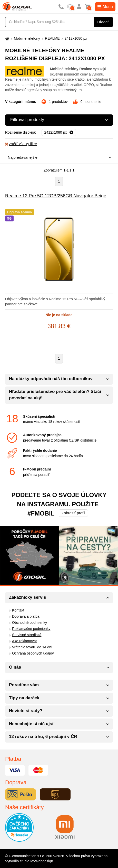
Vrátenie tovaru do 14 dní (32, 647)
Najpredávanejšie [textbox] (23, 157)
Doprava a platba (26, 616)
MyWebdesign (42, 861)
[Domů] (6, 39)
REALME (52, 38)
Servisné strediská (27, 635)
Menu (105, 7)
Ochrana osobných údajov (33, 653)
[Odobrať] (59, 133)
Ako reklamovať (25, 641)
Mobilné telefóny (27, 38)
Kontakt (18, 610)
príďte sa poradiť (36, 475)
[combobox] (58, 158)
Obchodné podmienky (30, 623)
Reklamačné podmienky (31, 629)
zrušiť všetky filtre (21, 144)
